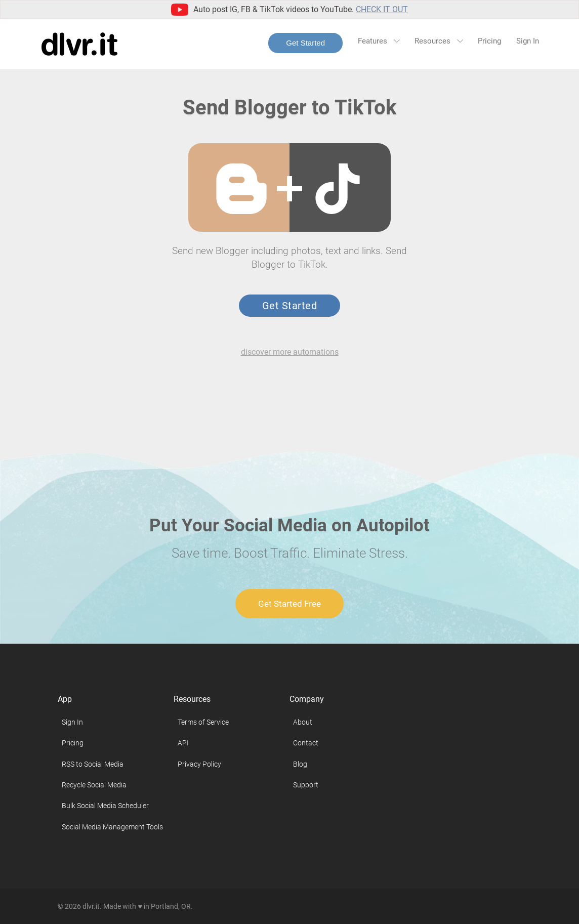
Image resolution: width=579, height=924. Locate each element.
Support (306, 785)
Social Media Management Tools (112, 827)
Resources (439, 41)
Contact (306, 743)
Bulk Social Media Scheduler (105, 806)
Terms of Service (203, 722)
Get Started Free (289, 604)
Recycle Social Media (94, 785)
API (183, 743)
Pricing (489, 41)
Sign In (528, 41)
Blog (300, 764)
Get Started (305, 43)
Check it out (382, 9)
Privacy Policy (199, 764)
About (303, 722)
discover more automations (290, 352)
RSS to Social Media (93, 764)
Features (379, 41)
